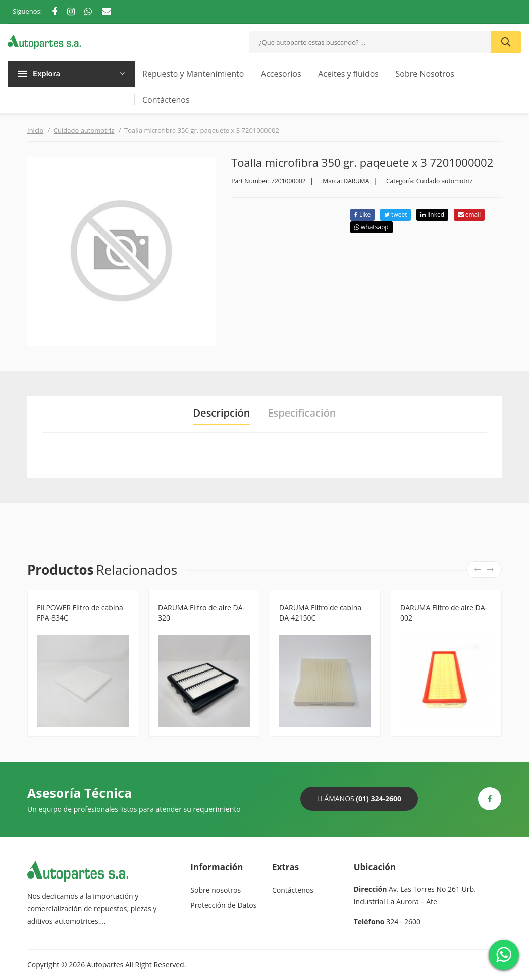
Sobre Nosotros (425, 74)
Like (362, 214)
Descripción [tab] (221, 413)
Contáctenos (166, 100)
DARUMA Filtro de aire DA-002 (444, 613)
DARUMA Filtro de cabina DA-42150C (320, 613)
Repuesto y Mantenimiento (193, 74)
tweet (395, 214)
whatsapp (372, 227)
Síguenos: (27, 11)
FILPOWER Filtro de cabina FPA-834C (80, 613)
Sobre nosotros (216, 890)
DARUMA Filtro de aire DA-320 (201, 613)
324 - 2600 (403, 922)
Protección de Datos (223, 905)
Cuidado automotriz (84, 130)
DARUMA (356, 181)
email (469, 214)
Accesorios (281, 74)
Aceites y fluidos (348, 74)
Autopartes (105, 965)
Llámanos (359, 798)
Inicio (35, 130)
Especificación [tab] (302, 413)
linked (432, 214)
